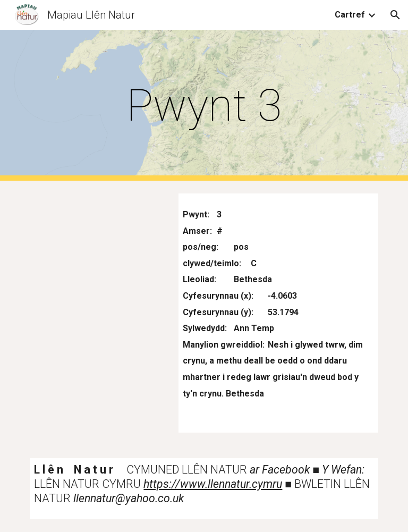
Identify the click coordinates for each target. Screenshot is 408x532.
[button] (395, 15)
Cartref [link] (350, 15)
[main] (204, 105)
